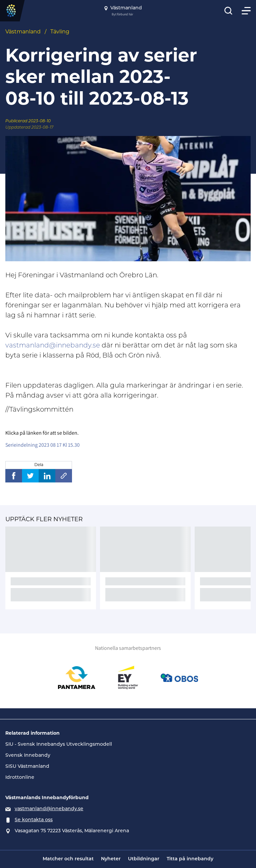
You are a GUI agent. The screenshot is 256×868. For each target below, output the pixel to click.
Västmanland (23, 32)
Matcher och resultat (68, 859)
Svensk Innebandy (28, 756)
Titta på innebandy (190, 859)
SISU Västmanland (27, 767)
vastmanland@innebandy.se (53, 346)
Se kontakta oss (34, 820)
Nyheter (111, 859)
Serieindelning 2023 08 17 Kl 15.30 (42, 445)
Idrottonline (20, 778)
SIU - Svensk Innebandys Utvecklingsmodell (59, 745)
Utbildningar (144, 859)
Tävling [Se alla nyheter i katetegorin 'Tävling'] (60, 32)
